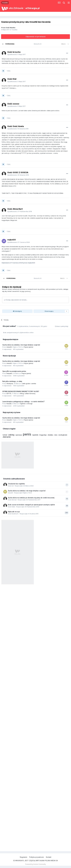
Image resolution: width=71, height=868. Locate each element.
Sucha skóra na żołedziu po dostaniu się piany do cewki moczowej (31, 498)
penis (27, 434)
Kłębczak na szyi (14, 512)
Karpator (9, 373)
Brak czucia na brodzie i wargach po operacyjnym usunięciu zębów (31, 505)
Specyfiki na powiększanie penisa (14, 371)
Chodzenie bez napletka (16, 484)
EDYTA (9, 393)
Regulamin (24, 857)
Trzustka (14, 30)
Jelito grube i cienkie (29, 383)
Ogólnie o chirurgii (26, 404)
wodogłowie (63, 435)
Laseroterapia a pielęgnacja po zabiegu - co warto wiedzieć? (23, 402)
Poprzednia (10, 44)
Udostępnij (17, 311)
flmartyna (10, 383)
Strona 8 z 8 (38, 44)
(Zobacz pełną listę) (62, 326)
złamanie (7, 437)
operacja (19, 435)
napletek (35, 435)
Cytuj (9, 71)
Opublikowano (16, 54)
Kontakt (49, 857)
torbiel (5, 435)
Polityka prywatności (37, 857)
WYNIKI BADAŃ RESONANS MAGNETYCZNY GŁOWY (21, 391)
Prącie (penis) (28, 347)
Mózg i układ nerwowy (28, 393)
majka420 (12, 240)
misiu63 (9, 347)
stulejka (50, 435)
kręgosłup (43, 435)
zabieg (11, 435)
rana (56, 435)
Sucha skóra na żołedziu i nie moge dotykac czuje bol (21, 345)
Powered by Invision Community (35, 864)
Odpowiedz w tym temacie (36, 37)
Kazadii (9, 404)
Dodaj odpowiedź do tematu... (16, 300)
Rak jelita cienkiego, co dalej (12, 381)
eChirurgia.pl (33, 8)
